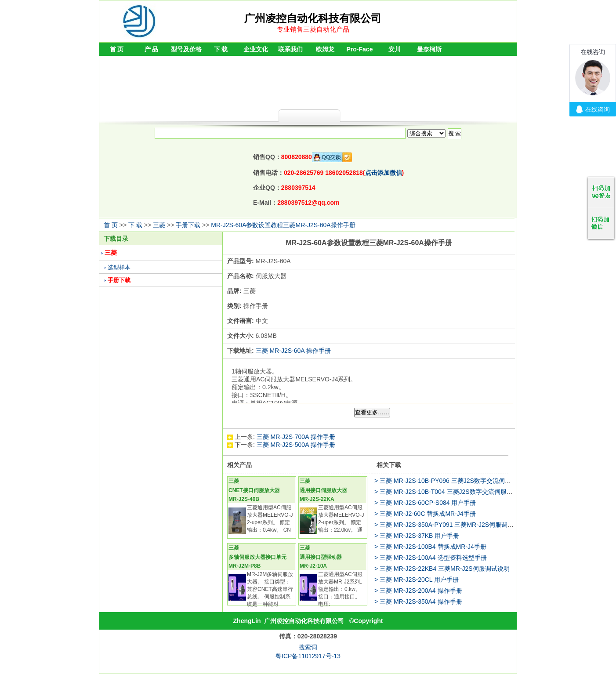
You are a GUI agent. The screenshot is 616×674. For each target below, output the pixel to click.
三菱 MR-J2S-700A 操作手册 (296, 437)
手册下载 (188, 225)
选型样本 (119, 267)
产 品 (152, 49)
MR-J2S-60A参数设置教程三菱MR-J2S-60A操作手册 (283, 225)
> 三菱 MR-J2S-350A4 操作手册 (418, 602)
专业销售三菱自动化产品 (313, 29)
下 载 (221, 49)
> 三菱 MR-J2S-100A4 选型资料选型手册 (431, 558)
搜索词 (308, 647)
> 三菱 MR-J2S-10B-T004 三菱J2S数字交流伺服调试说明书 (456, 492)
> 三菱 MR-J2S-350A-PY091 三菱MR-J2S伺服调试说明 (450, 525)
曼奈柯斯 (429, 49)
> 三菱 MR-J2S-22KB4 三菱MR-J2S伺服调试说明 (442, 569)
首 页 (117, 49)
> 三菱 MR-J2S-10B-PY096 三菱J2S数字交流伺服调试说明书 (458, 481)
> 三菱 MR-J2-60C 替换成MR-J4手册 (425, 514)
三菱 (159, 225)
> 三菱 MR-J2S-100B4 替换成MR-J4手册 (430, 547)
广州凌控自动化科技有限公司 (304, 621)
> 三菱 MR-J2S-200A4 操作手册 (418, 591)
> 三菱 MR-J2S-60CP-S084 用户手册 (425, 503)
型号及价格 (186, 49)
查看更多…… (372, 412)
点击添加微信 (384, 173)
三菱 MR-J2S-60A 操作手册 (293, 351)
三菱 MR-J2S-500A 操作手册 (296, 445)
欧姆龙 (325, 49)
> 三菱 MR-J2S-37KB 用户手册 (417, 536)
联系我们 (290, 49)
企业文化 (256, 49)
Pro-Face (360, 49)
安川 (395, 49)
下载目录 (116, 239)
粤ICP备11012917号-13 (308, 656)
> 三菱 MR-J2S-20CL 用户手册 (417, 580)
